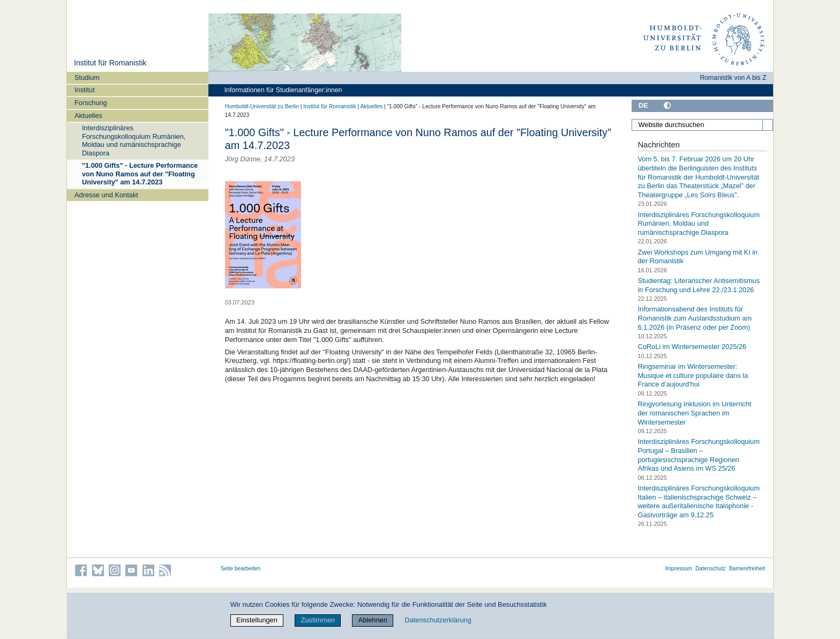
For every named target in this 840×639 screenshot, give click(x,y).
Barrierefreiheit (747, 569)
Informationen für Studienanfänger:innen (283, 90)
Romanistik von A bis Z (733, 78)
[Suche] (768, 125)
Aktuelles (88, 116)
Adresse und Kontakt (106, 195)
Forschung (91, 103)
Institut (85, 90)
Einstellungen (257, 620)
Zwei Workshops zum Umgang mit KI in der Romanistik (697, 256)
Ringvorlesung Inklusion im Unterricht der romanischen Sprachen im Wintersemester (694, 413)
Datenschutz (711, 569)
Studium (87, 77)
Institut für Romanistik (110, 63)
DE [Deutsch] (643, 105)
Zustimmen (318, 620)
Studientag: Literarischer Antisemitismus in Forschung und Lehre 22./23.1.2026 (699, 285)
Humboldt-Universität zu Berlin (262, 106)
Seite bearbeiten (241, 569)
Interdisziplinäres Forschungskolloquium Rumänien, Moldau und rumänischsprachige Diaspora (134, 140)
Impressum (678, 569)
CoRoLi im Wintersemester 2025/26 (692, 347)
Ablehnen (373, 620)
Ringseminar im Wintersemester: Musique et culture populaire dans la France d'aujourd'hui (693, 375)
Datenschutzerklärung (438, 620)
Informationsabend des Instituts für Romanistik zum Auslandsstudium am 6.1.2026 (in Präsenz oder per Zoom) (695, 318)
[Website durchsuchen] (702, 125)
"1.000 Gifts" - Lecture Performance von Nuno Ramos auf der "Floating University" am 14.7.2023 (140, 174)
